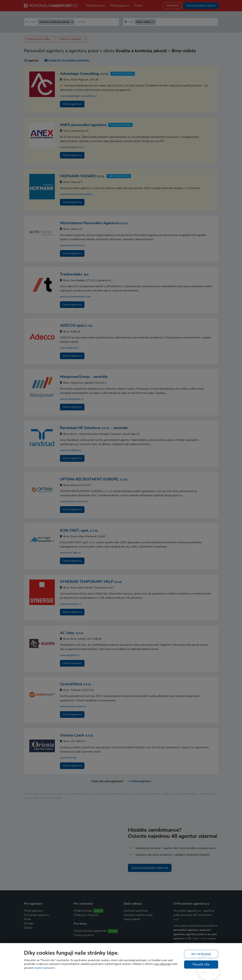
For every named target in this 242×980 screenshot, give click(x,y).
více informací (162, 964)
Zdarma (98, 911)
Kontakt (29, 924)
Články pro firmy (84, 935)
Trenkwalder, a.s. (75, 274)
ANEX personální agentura (83, 125)
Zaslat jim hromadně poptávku (67, 60)
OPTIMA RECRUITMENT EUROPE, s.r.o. (94, 479)
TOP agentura (123, 74)
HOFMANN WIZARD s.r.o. (82, 176)
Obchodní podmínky (136, 911)
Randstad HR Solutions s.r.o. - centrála (94, 428)
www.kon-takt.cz (70, 553)
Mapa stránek (132, 919)
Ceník (27, 919)
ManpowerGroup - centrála (84, 377)
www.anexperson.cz (72, 147)
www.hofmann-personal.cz (76, 194)
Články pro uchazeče (86, 915)
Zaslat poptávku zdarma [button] (201, 6)
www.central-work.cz (73, 706)
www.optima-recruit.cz (74, 501)
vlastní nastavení (44, 968)
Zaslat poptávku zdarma (150, 868)
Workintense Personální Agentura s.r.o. (94, 223)
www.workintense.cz (73, 245)
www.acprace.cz (70, 655)
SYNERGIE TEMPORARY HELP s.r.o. (91, 582)
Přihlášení (173, 6)
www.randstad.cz (70, 450)
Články (139, 6)
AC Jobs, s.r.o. (72, 633)
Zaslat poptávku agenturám (90, 931)
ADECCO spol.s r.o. (76, 325)
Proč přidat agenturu (37, 915)
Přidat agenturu (120, 6)
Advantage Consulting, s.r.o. (84, 74)
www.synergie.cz (70, 604)
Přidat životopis (96, 6)
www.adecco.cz (69, 348)
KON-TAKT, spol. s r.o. (79, 530)
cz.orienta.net (68, 758)
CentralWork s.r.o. (76, 684)
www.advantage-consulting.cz (78, 96)
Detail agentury (72, 104)
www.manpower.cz (72, 399)
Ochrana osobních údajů (138, 915)
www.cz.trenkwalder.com (75, 297)
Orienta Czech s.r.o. (77, 735)
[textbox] (77, 22)
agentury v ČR (182, 938)
